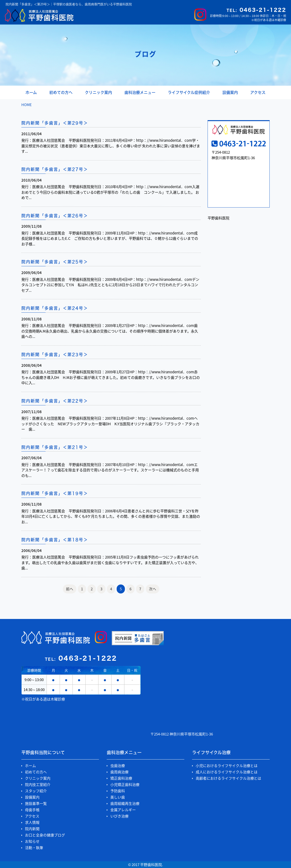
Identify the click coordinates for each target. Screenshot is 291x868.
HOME (27, 105)
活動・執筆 (34, 848)
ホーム (31, 92)
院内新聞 (32, 829)
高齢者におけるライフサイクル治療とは (228, 778)
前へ (70, 589)
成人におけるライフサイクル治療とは (227, 772)
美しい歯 (118, 797)
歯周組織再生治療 (125, 804)
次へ (153, 589)
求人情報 (32, 822)
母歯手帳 (32, 810)
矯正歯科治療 (121, 778)
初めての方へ (61, 92)
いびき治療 (119, 816)
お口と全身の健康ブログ (45, 835)
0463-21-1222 (256, 10)
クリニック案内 (98, 92)
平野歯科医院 (218, 218)
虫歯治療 (118, 766)
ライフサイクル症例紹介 (189, 92)
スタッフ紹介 (36, 791)
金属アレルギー (123, 810)
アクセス (258, 92)
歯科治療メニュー (140, 92)
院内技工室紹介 (38, 785)
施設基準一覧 (36, 804)
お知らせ (32, 841)
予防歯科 (118, 791)
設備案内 (230, 92)
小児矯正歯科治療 (125, 785)
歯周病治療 (119, 772)
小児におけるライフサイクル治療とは (227, 766)
